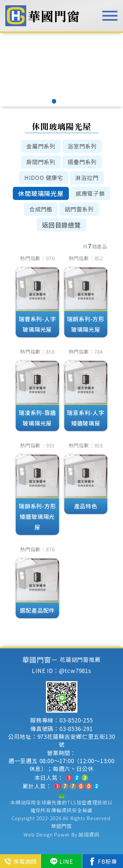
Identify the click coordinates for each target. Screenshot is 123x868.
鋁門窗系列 (79, 209)
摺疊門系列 (82, 162)
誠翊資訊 (89, 834)
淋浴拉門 (87, 178)
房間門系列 (41, 162)
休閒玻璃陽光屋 (41, 193)
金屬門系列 (41, 146)
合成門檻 (41, 209)
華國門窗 (61, 826)
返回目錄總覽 (61, 225)
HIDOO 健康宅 (44, 178)
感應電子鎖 (90, 193)
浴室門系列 (82, 146)
